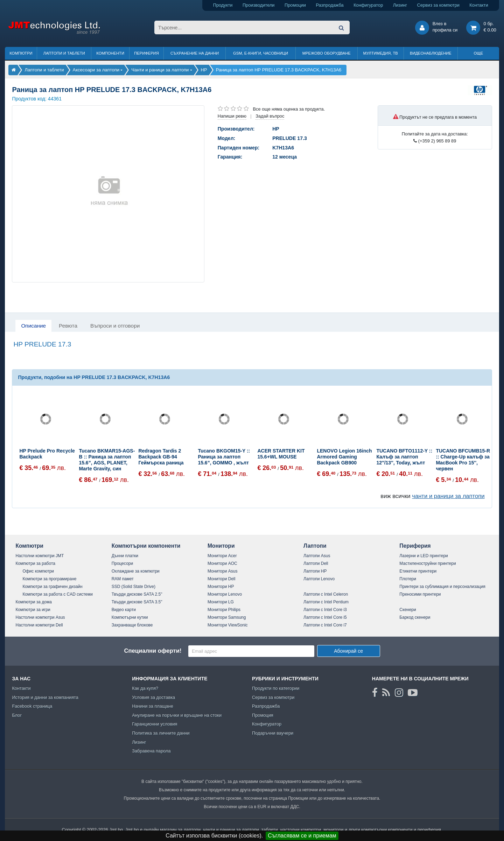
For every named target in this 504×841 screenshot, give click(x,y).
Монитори (221, 546)
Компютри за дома (33, 602)
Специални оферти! (153, 651)
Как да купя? (145, 688)
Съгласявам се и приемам (302, 836)
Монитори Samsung (227, 617)
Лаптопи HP (315, 571)
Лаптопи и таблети (64, 53)
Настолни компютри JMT (40, 556)
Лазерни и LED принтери (423, 556)
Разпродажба (330, 5)
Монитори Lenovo (225, 594)
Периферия (146, 53)
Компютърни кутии (130, 617)
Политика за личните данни (161, 733)
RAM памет (123, 579)
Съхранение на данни (195, 53)
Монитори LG (221, 602)
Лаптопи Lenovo (319, 579)
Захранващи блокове (132, 625)
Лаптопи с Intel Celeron (326, 594)
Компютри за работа (35, 563)
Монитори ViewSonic (228, 625)
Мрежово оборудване (327, 53)
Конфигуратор (368, 5)
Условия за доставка (153, 697)
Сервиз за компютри (438, 5)
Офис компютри (38, 571)
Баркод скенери (415, 617)
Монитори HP (221, 587)
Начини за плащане (153, 706)
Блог (17, 715)
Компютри (21, 53)
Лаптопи (315, 546)
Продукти (223, 5)
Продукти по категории (276, 688)
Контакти (479, 5)
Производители (259, 5)
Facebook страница (32, 706)
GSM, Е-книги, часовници (261, 53)
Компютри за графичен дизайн (52, 587)
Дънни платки (125, 556)
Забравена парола (151, 751)
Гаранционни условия (155, 724)
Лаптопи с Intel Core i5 (325, 617)
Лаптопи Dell (316, 563)
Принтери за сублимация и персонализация (442, 587)
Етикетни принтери (418, 571)
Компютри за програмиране (49, 579)
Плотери (408, 579)
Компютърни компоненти (146, 546)
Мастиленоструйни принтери (428, 563)
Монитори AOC (222, 563)
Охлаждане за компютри (136, 571)
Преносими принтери (420, 594)
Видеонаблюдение (431, 53)
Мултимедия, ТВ (381, 53)
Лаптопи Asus (317, 556)
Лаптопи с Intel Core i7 (325, 625)
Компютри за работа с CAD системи (58, 594)
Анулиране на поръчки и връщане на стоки (177, 715)
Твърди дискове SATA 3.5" (137, 602)
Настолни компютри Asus (40, 617)
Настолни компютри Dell (39, 625)
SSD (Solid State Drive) (134, 587)
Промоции (295, 5)
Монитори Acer (222, 556)
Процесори (122, 563)
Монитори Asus (223, 571)
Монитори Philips (224, 610)
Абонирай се (348, 651)
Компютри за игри (33, 610)
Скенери (408, 610)
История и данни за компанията (45, 697)
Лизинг (400, 5)
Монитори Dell (222, 579)
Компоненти (110, 53)
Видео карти (124, 610)
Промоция (263, 715)
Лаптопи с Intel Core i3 (325, 610)
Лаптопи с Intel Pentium (326, 602)
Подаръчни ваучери (273, 733)
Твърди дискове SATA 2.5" (137, 594)
